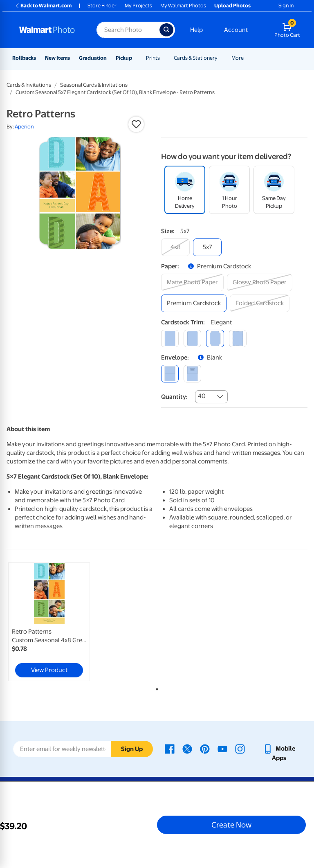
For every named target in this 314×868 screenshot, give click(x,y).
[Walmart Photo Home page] (49, 30)
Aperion (24, 127)
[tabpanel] (57, 622)
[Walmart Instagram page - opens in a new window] (240, 749)
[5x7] (207, 247)
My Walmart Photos (183, 6)
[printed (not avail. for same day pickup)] (192, 374)
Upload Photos (232, 6)
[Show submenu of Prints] (164, 58)
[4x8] (175, 247)
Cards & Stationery (196, 58)
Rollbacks (24, 58)
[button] (136, 124)
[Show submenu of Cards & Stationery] (221, 58)
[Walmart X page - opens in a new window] (187, 749)
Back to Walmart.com (43, 6)
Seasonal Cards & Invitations (94, 85)
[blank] (170, 374)
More (238, 58)
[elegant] (215, 338)
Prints (153, 58)
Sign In (286, 6)
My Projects (138, 6)
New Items (57, 58)
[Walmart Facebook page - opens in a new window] (170, 749)
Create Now (231, 825)
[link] (49, 622)
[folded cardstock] (260, 303)
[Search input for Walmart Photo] (128, 30)
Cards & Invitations (29, 85)
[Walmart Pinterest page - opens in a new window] (205, 749)
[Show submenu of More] (247, 58)
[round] (192, 338)
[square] (170, 338)
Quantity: (174, 397)
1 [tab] (155, 688)
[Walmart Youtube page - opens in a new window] (222, 749)
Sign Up (132, 749)
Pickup (124, 58)
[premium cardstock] (194, 303)
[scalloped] (238, 338)
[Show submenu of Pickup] (136, 58)
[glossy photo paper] (260, 282)
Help (196, 30)
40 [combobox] (202, 396)
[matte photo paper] (192, 282)
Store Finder (102, 6)
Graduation (93, 58)
